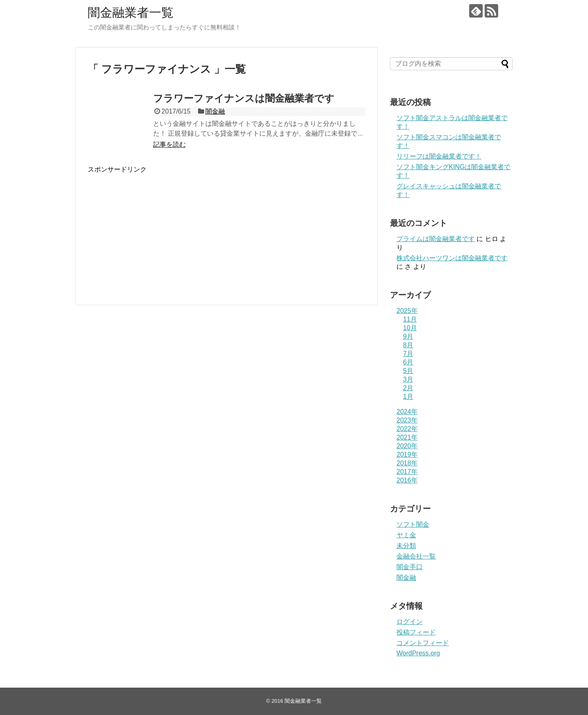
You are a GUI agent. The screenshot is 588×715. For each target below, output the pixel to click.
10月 (410, 328)
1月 (408, 397)
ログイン (410, 622)
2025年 (407, 311)
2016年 (407, 480)
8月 (408, 345)
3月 (408, 379)
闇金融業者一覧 (131, 12)
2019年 (407, 455)
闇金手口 (410, 567)
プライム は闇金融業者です (436, 239)
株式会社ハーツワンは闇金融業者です (452, 258)
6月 (408, 362)
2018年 (407, 463)
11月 (410, 319)
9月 (408, 336)
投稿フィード (416, 632)
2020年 (407, 446)
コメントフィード (423, 643)
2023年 (407, 420)
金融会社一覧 (416, 556)
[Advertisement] (156, 238)
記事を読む (169, 144)
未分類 (406, 546)
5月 (408, 371)
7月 (408, 354)
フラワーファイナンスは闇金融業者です (244, 98)
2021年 (407, 437)
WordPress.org (418, 653)
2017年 (407, 472)
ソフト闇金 (413, 524)
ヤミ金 (406, 535)
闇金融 (215, 111)
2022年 (407, 429)
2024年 (407, 412)
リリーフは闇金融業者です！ (439, 156)
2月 (408, 388)
